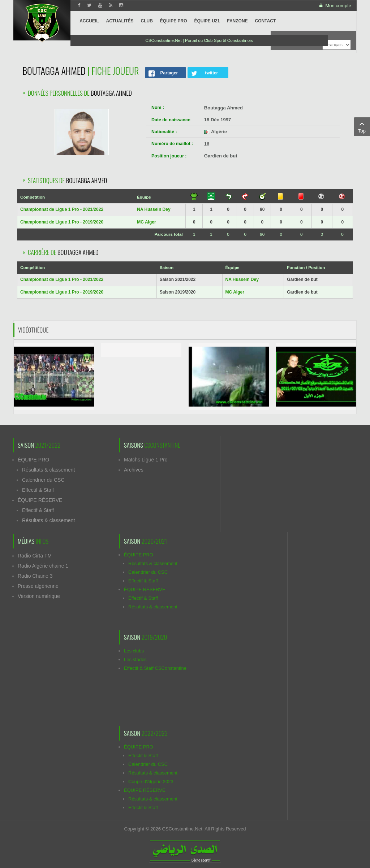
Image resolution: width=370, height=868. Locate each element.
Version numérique (39, 596)
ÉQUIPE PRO (33, 460)
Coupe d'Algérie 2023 (151, 782)
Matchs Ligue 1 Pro (146, 460)
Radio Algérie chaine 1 (43, 566)
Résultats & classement (48, 470)
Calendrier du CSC (43, 480)
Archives (134, 470)
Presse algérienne (38, 586)
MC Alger (146, 222)
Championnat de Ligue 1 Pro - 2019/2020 (62, 222)
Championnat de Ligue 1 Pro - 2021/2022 (62, 209)
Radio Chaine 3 (35, 576)
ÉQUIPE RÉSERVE (40, 500)
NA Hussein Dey (154, 209)
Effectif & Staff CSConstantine (155, 668)
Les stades (135, 659)
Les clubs (134, 651)
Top (362, 126)
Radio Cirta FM (35, 556)
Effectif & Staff (38, 490)
